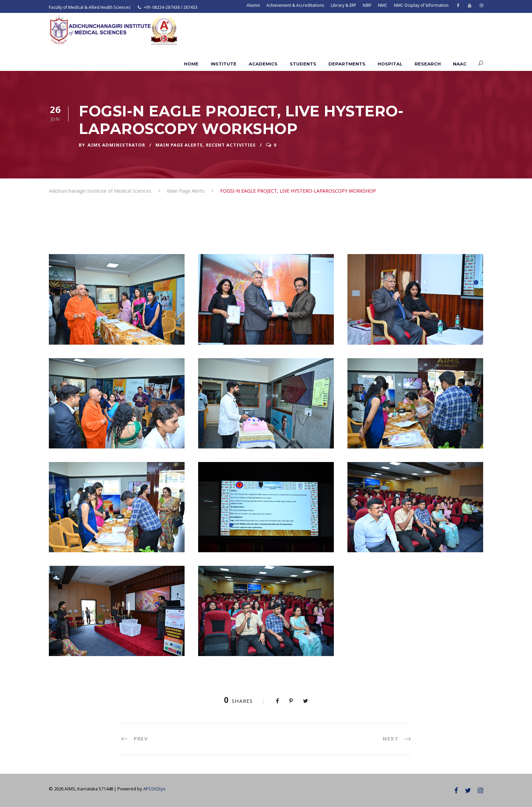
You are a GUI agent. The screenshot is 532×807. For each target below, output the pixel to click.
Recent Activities (231, 145)
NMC (383, 5)
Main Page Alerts (179, 145)
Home (191, 64)
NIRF (367, 5)
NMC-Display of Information (421, 5)
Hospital (390, 64)
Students (303, 64)
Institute (224, 64)
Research (428, 64)
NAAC (460, 64)
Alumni (253, 5)
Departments (347, 64)
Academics (263, 64)
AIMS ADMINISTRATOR (116, 145)
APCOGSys (154, 789)
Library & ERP (344, 5)
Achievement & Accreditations (295, 5)
